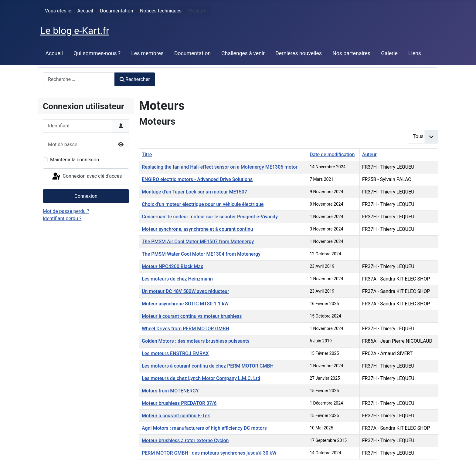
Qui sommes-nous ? (97, 53)
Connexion (86, 196)
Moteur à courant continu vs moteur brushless (192, 316)
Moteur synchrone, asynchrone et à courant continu (197, 229)
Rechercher (135, 79)
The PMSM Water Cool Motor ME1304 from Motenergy (201, 254)
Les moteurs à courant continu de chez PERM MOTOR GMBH (208, 366)
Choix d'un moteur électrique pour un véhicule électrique (203, 204)
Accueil (54, 53)
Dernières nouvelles (299, 53)
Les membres (147, 53)
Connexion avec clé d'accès (87, 177)
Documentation (192, 53)
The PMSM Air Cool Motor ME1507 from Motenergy (198, 242)
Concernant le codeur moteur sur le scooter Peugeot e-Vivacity (210, 217)
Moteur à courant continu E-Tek (176, 416)
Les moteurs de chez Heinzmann (177, 279)
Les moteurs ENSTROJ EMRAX (175, 353)
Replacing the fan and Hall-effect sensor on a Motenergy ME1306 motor (220, 167)
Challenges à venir (243, 53)
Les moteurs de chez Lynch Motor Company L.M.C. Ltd (201, 378)
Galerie (389, 53)
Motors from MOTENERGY (170, 391)
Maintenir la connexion (75, 160)
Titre (147, 155)
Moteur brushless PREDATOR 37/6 (179, 403)
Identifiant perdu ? (62, 219)
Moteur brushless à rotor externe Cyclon (185, 440)
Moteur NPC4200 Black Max (172, 266)
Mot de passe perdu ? (66, 211)
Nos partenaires (351, 53)
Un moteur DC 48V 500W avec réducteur (185, 291)
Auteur (369, 155)
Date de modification (332, 155)
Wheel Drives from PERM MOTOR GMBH (185, 329)
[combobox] (79, 79)
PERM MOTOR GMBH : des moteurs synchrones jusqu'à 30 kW (209, 453)
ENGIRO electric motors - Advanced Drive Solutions (197, 179)
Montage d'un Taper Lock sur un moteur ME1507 (194, 192)
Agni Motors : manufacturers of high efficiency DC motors (204, 428)
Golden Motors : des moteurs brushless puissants (196, 341)
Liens (415, 53)
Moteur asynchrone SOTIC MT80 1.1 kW (185, 304)
